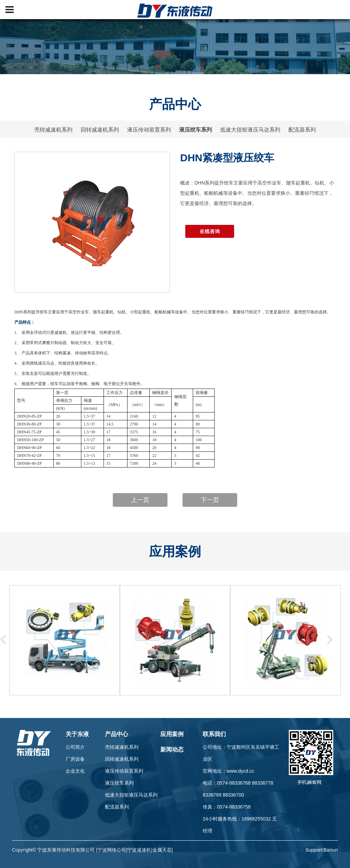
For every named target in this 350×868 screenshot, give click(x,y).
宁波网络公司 (112, 850)
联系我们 (214, 734)
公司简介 (75, 747)
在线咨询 (210, 231)
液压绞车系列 (196, 130)
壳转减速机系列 (53, 130)
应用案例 (172, 734)
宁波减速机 (139, 850)
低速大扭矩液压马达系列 (250, 130)
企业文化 (75, 771)
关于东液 (77, 734)
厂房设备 (75, 759)
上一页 (140, 500)
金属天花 (162, 850)
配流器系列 (302, 130)
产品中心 (117, 734)
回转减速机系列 (100, 130)
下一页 (210, 500)
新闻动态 (172, 750)
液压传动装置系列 (149, 130)
